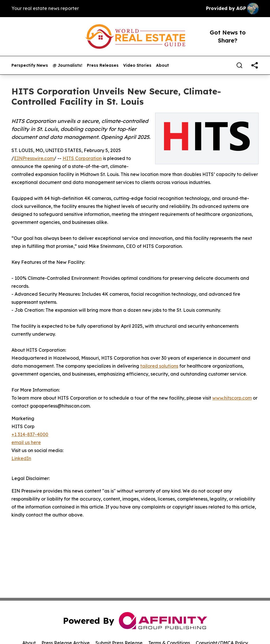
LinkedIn (21, 458)
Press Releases (103, 65)
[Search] (239, 65)
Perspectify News (30, 65)
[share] (255, 65)
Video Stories (137, 65)
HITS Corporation (82, 158)
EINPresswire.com (34, 158)
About (162, 65)
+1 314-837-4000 (30, 434)
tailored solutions (159, 366)
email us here (26, 442)
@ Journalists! (67, 65)
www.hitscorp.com (232, 398)
